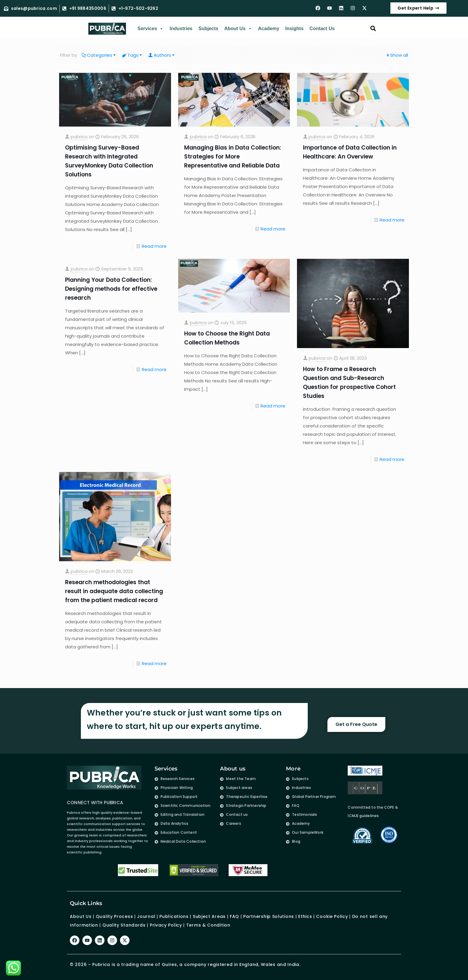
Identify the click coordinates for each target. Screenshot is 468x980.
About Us (238, 29)
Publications (174, 916)
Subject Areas (209, 916)
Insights (294, 29)
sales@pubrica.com (34, 9)
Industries (181, 29)
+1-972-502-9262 (138, 9)
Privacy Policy (166, 925)
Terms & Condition (208, 925)
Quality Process (114, 916)
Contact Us (322, 29)
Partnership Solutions (269, 916)
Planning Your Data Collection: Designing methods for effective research (111, 289)
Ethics (304, 916)
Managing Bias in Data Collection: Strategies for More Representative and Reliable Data (233, 157)
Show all (397, 55)
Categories (99, 55)
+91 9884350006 (88, 9)
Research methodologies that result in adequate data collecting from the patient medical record (114, 591)
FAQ (234, 916)
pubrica (79, 137)
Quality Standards (124, 925)
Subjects (208, 29)
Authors (162, 55)
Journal (146, 916)
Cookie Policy (332, 916)
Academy (269, 29)
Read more (154, 246)
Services (150, 29)
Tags (133, 55)
